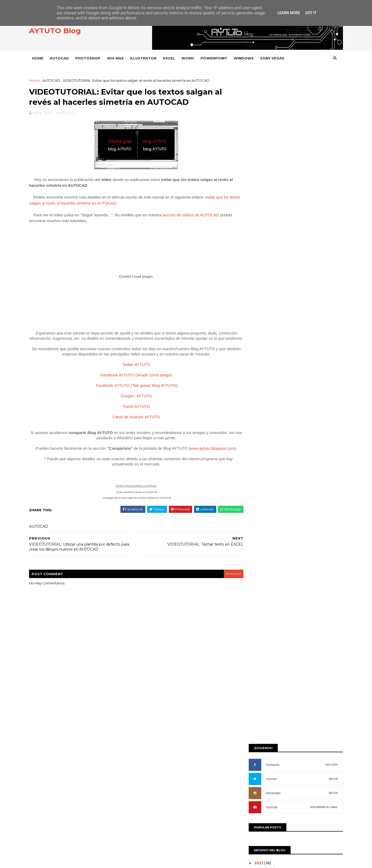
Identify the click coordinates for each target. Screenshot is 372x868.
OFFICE (256, 591)
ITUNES (256, 582)
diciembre (260, 315)
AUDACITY (259, 467)
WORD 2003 (260, 777)
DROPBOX (259, 511)
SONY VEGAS (276, 58)
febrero (257, 377)
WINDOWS (248, 58)
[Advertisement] (292, 114)
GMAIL (256, 538)
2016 (256, 291)
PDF (254, 608)
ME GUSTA (328, 180)
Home (42, 58)
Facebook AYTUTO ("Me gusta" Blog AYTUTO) (134, 392)
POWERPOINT (218, 58)
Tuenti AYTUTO (134, 413)
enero (256, 383)
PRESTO (257, 644)
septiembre (261, 333)
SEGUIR (330, 194)
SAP (254, 661)
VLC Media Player (266, 715)
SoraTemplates (62, 861)
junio (255, 352)
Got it (311, 13)
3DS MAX (119, 58)
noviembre (260, 321)
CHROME (258, 493)
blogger (224, 581)
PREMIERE (259, 635)
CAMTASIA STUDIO (265, 484)
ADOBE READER (264, 449)
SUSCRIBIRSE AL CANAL (320, 222)
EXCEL (173, 58)
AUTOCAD (63, 58)
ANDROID (258, 458)
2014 (256, 303)
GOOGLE (258, 546)
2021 (256, 278)
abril (254, 365)
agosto (257, 339)
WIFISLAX (258, 732)
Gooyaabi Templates (113, 861)
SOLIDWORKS (262, 670)
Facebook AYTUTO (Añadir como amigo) (134, 382)
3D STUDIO (259, 423)
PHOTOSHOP (92, 58)
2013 (256, 309)
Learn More (289, 13)
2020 (256, 284)
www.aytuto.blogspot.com (209, 455)
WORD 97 (258, 785)
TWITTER (268, 194)
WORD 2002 (260, 768)
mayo (255, 358)
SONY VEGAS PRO (265, 688)
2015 (256, 297)
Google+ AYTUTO (134, 403)
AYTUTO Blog (59, 31)
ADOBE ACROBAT (265, 440)
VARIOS (256, 697)
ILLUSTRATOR (147, 58)
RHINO (256, 653)
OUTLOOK (259, 600)
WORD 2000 (261, 759)
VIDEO (256, 706)
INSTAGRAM (270, 208)
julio (254, 346)
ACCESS (257, 431)
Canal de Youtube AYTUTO (134, 424)
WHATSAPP (260, 724)
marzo (256, 371)
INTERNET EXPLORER (268, 573)
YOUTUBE (268, 223)
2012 (256, 391)
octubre (258, 327)
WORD (192, 58)
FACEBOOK (269, 180)
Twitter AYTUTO (134, 371)
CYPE (255, 502)
